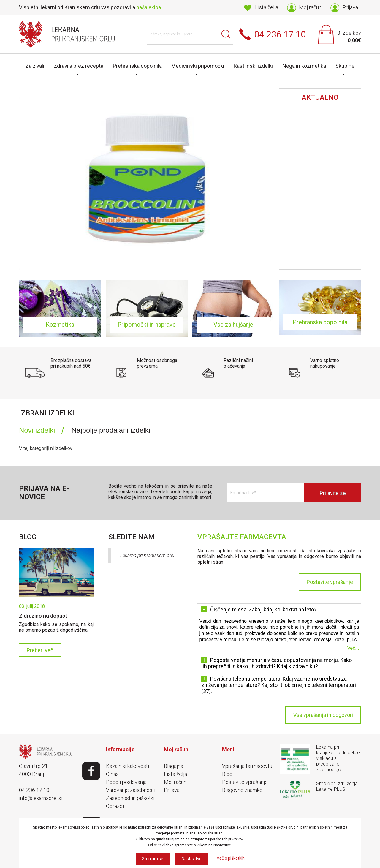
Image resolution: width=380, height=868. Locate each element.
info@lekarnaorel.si (41, 798)
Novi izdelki (37, 430)
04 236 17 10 (34, 790)
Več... (353, 648)
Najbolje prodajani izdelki (111, 430)
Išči (226, 34)
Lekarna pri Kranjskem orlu (147, 555)
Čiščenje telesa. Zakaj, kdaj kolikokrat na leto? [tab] (259, 610)
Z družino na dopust (43, 616)
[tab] (41, 430)
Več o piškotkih (231, 858)
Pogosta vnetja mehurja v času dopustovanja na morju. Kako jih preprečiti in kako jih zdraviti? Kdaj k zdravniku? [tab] (277, 663)
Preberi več (40, 650)
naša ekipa (149, 7)
